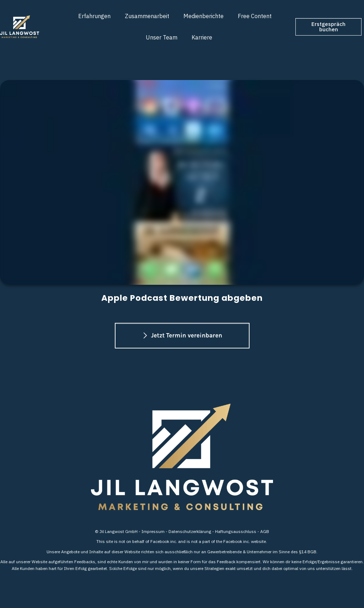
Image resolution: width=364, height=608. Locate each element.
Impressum (153, 531)
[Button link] (328, 27)
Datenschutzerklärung (190, 531)
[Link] (94, 16)
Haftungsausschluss (236, 531)
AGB (265, 531)
